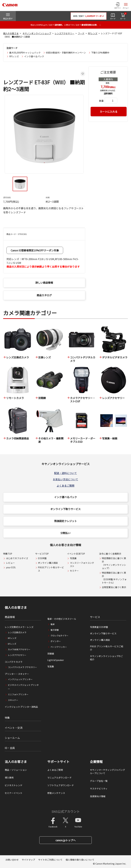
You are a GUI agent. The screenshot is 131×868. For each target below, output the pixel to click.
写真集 (51, 666)
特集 (7, 718)
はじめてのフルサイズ (17, 558)
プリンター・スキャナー (17, 674)
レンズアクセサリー (64, 33)
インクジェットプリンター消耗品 (21, 707)
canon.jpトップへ (66, 840)
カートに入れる (109, 112)
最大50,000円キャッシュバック (25, 53)
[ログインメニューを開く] (118, 6)
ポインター (56, 641)
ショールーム (12, 738)
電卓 (53, 624)
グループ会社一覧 (99, 781)
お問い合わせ (12, 860)
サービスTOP (42, 554)
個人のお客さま (11, 33)
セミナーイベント (14, 793)
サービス (95, 617)
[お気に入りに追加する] (83, 74)
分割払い (65, 533)
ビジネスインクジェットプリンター (23, 687)
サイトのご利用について (50, 860)
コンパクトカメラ (14, 662)
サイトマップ (28, 860)
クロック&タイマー (59, 636)
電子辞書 (55, 630)
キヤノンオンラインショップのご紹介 (106, 658)
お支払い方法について (65, 479)
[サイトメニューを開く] (126, 6)
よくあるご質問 (65, 486)
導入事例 (9, 778)
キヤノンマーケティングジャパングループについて (107, 771)
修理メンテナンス (56, 793)
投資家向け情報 (98, 796)
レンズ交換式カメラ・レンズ (19, 627)
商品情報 (10, 617)
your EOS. (11, 567)
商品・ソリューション (16, 770)
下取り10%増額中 (100, 53)
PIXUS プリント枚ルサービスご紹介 (107, 648)
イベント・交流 (14, 728)
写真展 (73, 558)
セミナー (74, 571)
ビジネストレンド (14, 785)
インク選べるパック (34, 56)
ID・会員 (10, 748)
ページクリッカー (59, 647)
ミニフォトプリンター (18, 694)
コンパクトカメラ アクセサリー (22, 667)
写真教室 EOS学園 (99, 627)
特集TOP (8, 554)
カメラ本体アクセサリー (19, 649)
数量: (102, 101)
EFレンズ (12, 644)
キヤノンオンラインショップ (37, 33)
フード (81, 33)
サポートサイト (58, 762)
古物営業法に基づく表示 (114, 587)
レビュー (10, 563)
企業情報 (96, 762)
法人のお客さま (16, 762)
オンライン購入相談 (48, 563)
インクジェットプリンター (20, 679)
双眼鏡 (51, 654)
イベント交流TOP (76, 554)
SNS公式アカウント (66, 811)
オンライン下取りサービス (65, 509)
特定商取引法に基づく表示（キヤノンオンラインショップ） (114, 563)
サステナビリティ (99, 789)
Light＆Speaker (56, 660)
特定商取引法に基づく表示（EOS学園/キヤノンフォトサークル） (114, 578)
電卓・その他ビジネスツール (62, 619)
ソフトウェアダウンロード (61, 785)
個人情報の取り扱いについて (80, 860)
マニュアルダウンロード (60, 778)
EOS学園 (42, 558)
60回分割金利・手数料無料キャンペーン (66, 53)
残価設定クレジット (65, 521)
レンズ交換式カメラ (17, 632)
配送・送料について (65, 473)
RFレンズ (93, 33)
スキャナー (13, 700)
